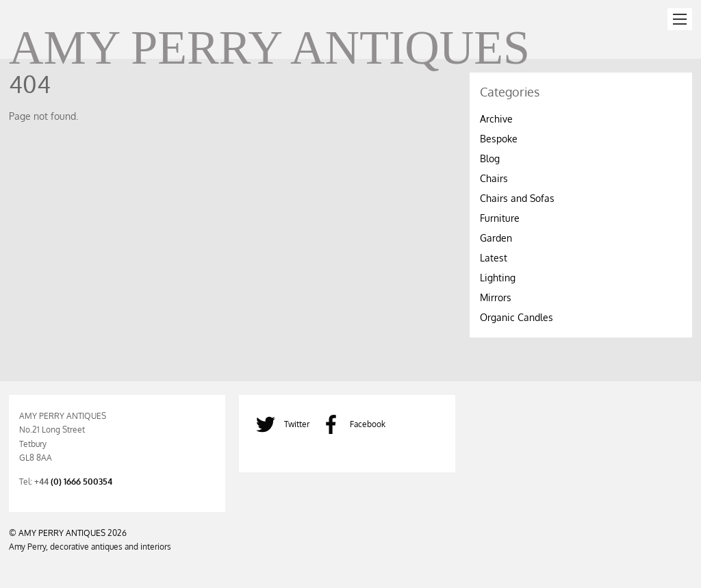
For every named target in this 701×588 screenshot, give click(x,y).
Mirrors (496, 297)
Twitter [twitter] (279, 424)
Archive (496, 119)
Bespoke (499, 139)
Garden (496, 238)
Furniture (500, 218)
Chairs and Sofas (517, 198)
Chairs (494, 178)
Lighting (498, 278)
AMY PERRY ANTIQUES (62, 533)
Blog (490, 158)
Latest (494, 258)
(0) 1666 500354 (81, 481)
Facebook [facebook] (350, 424)
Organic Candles (517, 317)
